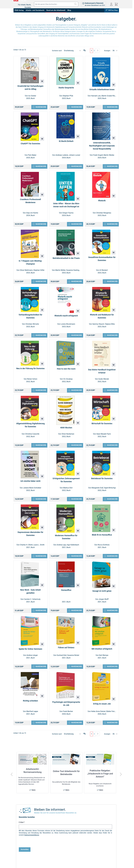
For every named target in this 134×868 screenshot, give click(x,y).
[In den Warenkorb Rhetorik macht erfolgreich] (75, 337)
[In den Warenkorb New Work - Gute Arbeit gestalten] (39, 614)
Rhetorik (102, 201)
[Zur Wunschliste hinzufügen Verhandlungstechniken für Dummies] (42, 311)
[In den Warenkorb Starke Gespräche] (75, 107)
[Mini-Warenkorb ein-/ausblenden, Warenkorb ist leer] (116, 4)
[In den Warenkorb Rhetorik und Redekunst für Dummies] (110, 337)
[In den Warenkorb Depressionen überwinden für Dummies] (39, 559)
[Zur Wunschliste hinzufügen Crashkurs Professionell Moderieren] (42, 195)
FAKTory (97, 863)
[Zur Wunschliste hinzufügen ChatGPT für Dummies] (42, 139)
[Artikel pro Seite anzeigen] (115, 51)
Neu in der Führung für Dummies (30, 370)
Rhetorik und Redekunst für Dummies (102, 318)
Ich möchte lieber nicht (31, 484)
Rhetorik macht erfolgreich (66, 317)
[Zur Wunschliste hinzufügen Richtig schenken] (42, 700)
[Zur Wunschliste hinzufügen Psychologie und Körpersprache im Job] (78, 701)
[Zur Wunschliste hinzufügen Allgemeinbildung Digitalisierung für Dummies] (42, 421)
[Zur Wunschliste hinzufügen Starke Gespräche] (78, 83)
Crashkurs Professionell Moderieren (30, 202)
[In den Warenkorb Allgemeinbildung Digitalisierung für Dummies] (39, 448)
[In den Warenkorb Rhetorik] (110, 225)
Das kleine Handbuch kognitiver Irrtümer (102, 373)
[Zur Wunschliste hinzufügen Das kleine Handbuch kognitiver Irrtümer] (114, 367)
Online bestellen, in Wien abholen (79, 863)
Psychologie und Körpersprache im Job (66, 708)
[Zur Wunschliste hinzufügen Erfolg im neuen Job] (114, 703)
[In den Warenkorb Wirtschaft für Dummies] (110, 448)
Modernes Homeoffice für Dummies (66, 540)
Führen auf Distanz (66, 651)
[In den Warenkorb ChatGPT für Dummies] (39, 167)
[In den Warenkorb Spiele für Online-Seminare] (39, 670)
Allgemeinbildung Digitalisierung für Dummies (31, 427)
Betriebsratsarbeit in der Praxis (66, 259)
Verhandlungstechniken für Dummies (30, 318)
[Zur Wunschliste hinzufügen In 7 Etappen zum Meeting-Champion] (42, 257)
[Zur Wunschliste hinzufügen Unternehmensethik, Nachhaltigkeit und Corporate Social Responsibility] (114, 138)
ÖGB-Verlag (19, 10)
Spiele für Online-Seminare (31, 653)
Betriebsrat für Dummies (102, 481)
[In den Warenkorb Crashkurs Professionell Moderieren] (39, 225)
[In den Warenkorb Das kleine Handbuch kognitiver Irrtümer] (110, 392)
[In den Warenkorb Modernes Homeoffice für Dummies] (75, 559)
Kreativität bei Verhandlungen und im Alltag (30, 88)
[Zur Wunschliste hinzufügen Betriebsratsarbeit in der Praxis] (78, 255)
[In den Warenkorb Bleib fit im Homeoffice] (110, 559)
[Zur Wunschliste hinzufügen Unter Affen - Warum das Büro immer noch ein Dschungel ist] (78, 200)
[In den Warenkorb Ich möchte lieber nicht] (39, 502)
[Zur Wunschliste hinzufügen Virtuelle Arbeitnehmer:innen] (114, 85)
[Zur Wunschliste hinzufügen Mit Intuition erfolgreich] (114, 648)
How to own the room (66, 371)
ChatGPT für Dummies (31, 144)
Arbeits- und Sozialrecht (35, 10)
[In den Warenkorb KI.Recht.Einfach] (75, 167)
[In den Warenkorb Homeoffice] (75, 614)
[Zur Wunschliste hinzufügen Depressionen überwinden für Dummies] (42, 530)
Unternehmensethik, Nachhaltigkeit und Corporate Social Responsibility (102, 146)
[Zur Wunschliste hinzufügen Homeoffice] (78, 589)
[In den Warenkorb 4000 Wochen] (75, 448)
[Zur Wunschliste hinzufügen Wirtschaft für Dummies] (114, 421)
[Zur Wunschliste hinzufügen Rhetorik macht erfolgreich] (78, 312)
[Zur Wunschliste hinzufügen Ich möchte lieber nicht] (42, 479)
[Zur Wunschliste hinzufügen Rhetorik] (114, 196)
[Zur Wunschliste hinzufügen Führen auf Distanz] (78, 646)
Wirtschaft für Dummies (102, 426)
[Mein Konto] (111, 4)
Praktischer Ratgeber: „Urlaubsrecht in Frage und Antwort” (100, 778)
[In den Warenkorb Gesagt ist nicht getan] (110, 614)
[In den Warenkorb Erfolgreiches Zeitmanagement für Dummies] (75, 502)
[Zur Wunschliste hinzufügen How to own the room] (78, 366)
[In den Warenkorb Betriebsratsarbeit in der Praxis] (75, 283)
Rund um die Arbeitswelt (56, 10)
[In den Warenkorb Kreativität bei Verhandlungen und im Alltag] (39, 107)
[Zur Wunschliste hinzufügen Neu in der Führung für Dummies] (42, 366)
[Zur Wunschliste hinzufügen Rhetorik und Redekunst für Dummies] (114, 311)
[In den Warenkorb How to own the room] (75, 392)
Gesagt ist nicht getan (102, 594)
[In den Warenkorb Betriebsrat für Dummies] (110, 502)
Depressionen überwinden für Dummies (30, 537)
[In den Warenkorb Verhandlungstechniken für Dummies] (39, 337)
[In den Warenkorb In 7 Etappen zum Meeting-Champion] (39, 283)
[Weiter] (98, 50)
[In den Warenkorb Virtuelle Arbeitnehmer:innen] (110, 107)
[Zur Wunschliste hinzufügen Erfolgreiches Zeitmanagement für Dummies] (78, 476)
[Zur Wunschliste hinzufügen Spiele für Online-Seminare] (42, 648)
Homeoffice (66, 593)
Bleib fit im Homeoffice (102, 538)
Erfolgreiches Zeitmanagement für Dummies (66, 482)
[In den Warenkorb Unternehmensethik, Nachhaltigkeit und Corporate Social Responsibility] (110, 167)
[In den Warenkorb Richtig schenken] (39, 727)
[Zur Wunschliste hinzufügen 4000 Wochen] (78, 425)
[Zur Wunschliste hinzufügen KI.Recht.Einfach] (78, 137)
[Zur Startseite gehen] (25, 3)
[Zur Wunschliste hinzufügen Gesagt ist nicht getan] (114, 589)
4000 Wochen (66, 430)
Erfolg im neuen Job (102, 708)
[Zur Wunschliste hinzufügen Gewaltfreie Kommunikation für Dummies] (114, 254)
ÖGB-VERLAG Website (110, 863)
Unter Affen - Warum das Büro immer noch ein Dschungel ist (66, 206)
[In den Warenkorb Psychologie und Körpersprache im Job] (75, 727)
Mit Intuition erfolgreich (102, 652)
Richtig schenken (30, 705)
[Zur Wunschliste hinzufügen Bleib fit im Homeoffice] (114, 533)
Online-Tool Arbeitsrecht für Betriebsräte (66, 777)
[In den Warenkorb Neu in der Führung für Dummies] (39, 392)
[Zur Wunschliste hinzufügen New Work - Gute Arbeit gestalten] (42, 588)
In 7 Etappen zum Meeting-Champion (30, 263)
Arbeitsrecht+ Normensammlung (33, 775)
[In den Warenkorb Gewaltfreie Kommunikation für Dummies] (110, 283)
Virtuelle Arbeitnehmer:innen (102, 89)
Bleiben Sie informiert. (50, 814)
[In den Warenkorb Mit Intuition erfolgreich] (110, 670)
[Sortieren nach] (73, 51)
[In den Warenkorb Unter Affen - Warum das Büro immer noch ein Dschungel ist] (75, 225)
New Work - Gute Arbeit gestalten (30, 595)
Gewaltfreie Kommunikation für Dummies (102, 260)
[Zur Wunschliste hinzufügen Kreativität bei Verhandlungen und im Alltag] (42, 81)
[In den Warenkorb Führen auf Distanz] (75, 670)
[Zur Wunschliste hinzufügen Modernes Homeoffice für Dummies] (78, 534)
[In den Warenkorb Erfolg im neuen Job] (110, 727)
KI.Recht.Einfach (66, 142)
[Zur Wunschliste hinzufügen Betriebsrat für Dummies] (114, 476)
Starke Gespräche (66, 88)
